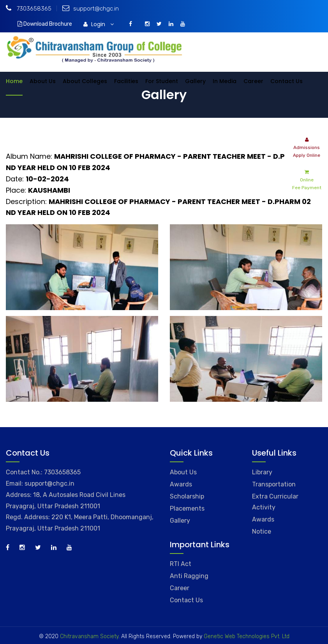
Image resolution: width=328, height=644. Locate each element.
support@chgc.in (91, 9)
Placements (187, 508)
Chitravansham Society (89, 636)
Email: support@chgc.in (40, 483)
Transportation (274, 484)
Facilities (126, 81)
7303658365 (29, 9)
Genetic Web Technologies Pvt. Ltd (246, 636)
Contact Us (287, 81)
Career (253, 81)
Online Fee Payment (307, 179)
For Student (162, 81)
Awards (181, 484)
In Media (225, 81)
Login (99, 24)
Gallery (195, 81)
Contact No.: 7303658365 (43, 472)
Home (14, 81)
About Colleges (85, 81)
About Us (43, 81)
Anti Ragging (189, 576)
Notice (262, 531)
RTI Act (181, 564)
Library (262, 472)
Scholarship (187, 496)
